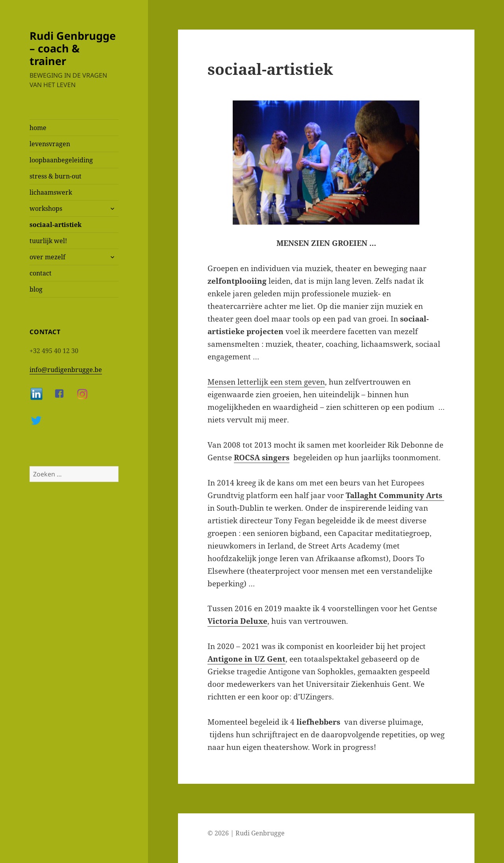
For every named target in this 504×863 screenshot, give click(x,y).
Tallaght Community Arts (395, 495)
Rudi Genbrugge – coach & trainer (73, 48)
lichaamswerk (51, 192)
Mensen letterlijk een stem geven (266, 382)
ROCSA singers (262, 458)
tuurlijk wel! (48, 241)
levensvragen (50, 144)
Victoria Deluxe (237, 621)
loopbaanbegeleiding (61, 160)
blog (36, 289)
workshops (46, 208)
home (38, 128)
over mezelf (47, 257)
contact (41, 273)
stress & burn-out (56, 176)
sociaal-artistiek (56, 225)
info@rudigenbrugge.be (66, 370)
